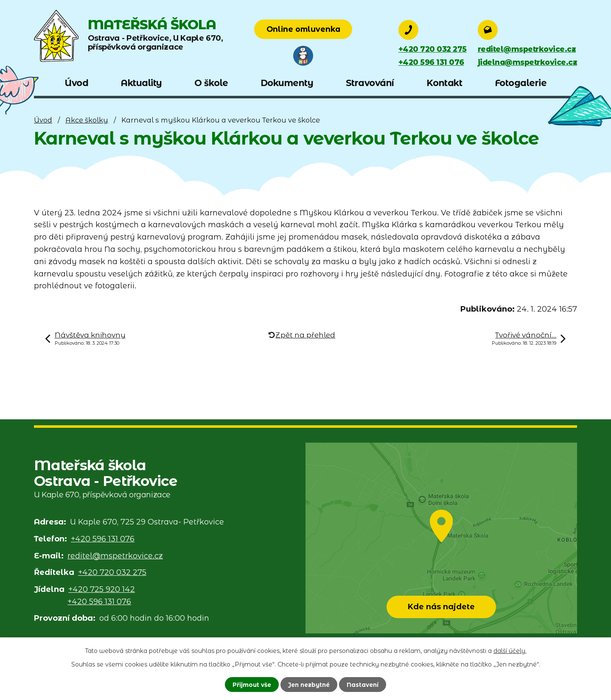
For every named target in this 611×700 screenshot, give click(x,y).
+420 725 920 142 (102, 589)
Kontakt (444, 83)
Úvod (43, 120)
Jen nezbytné (309, 684)
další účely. (510, 650)
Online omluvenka (330, 29)
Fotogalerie (521, 83)
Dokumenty (287, 83)
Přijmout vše (250, 684)
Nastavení (365, 684)
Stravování (370, 83)
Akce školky (87, 120)
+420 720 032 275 (433, 49)
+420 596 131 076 (432, 63)
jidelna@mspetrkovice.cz (526, 63)
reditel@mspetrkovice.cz (525, 49)
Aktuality (141, 83)
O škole (211, 83)
